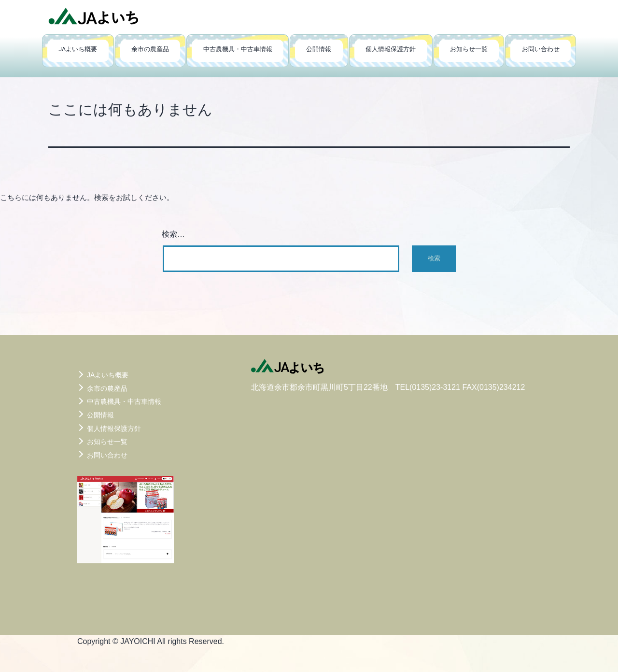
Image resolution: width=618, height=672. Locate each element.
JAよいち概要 (78, 49)
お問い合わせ (541, 49)
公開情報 (319, 49)
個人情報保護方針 (391, 49)
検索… (173, 234)
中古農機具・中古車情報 (238, 49)
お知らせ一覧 (469, 49)
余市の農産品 (150, 49)
